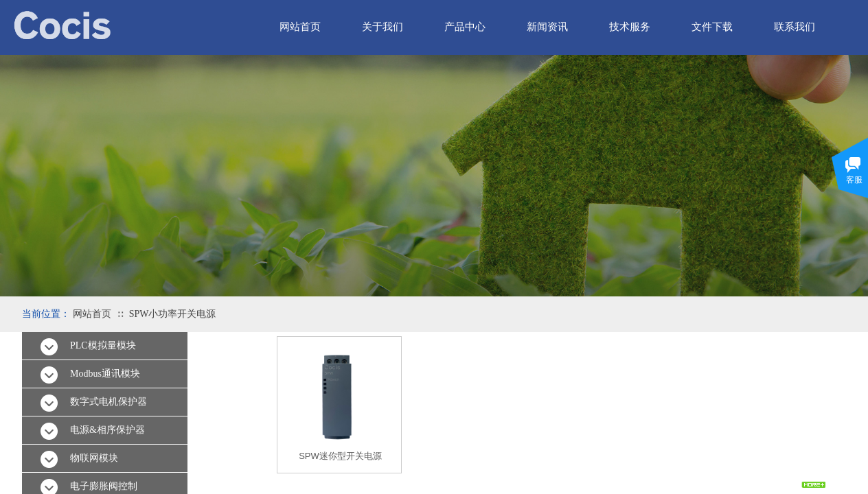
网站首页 (92, 314)
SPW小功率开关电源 (173, 314)
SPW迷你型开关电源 (340, 456)
